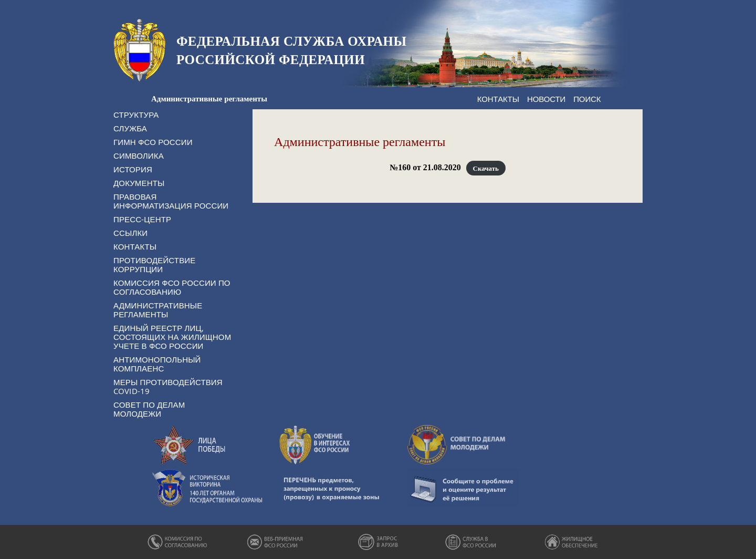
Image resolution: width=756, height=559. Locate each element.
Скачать (486, 168)
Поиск (587, 99)
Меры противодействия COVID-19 (168, 386)
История (133, 169)
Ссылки (130, 233)
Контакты (498, 99)
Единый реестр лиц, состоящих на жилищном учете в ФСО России (172, 337)
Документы (139, 183)
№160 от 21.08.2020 (425, 167)
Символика (139, 156)
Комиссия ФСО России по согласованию (172, 287)
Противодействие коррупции (154, 265)
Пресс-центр (142, 219)
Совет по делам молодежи (149, 409)
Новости (546, 99)
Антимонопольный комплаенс (157, 364)
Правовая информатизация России (171, 201)
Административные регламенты (158, 310)
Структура (136, 115)
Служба (130, 128)
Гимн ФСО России (153, 142)
